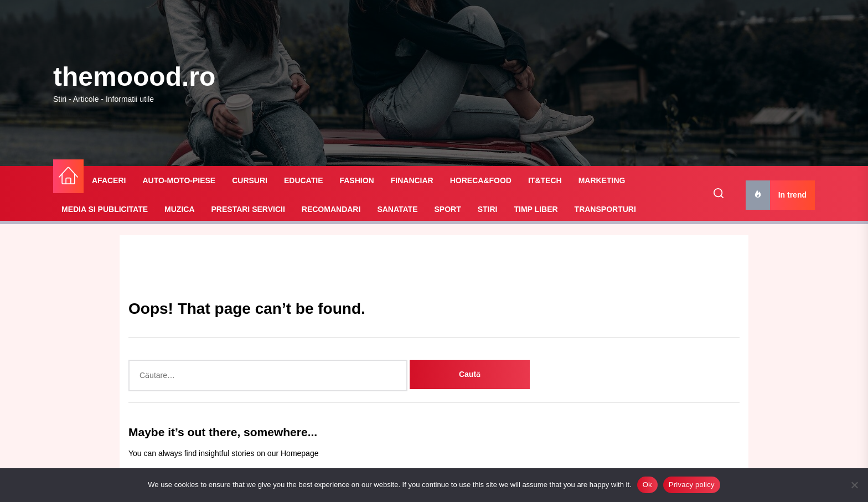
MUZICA (179, 209)
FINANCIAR (412, 180)
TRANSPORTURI (605, 209)
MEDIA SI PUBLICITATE (105, 209)
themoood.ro (134, 77)
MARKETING (602, 180)
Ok (647, 485)
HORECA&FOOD (481, 180)
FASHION (356, 180)
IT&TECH (545, 180)
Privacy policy (692, 485)
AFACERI (109, 180)
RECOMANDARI (331, 209)
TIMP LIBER (536, 209)
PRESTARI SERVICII (248, 209)
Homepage (300, 453)
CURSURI (250, 180)
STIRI (488, 209)
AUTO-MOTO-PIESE (179, 180)
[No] (854, 485)
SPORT (447, 209)
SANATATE (397, 209)
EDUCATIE (304, 180)
